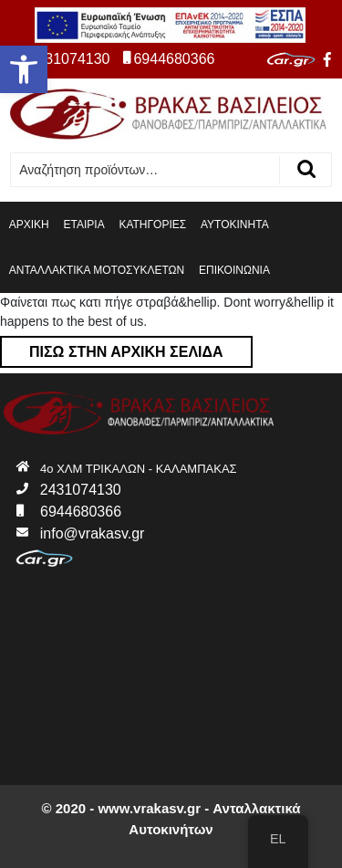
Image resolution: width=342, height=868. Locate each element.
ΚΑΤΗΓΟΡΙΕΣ (152, 225)
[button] (24, 69)
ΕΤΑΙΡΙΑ (84, 225)
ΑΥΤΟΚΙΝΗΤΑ (235, 225)
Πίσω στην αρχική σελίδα (112, 348)
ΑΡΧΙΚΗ (29, 225)
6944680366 (169, 59)
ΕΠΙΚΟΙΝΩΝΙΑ (234, 270)
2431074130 (62, 59)
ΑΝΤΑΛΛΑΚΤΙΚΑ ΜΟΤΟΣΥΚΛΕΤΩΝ (97, 270)
